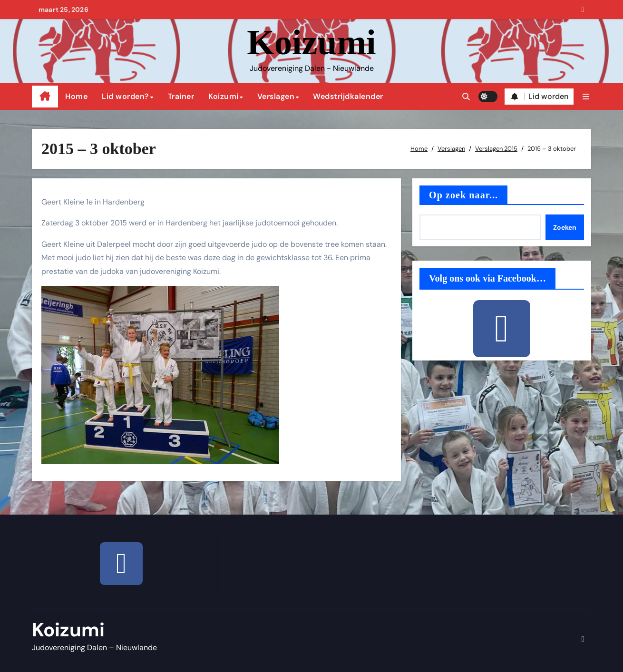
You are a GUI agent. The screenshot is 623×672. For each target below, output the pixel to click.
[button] (586, 97)
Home (76, 96)
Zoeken (565, 227)
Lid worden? (126, 96)
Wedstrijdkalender (348, 96)
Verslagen (276, 96)
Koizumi (311, 42)
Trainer (181, 96)
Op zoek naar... (463, 195)
